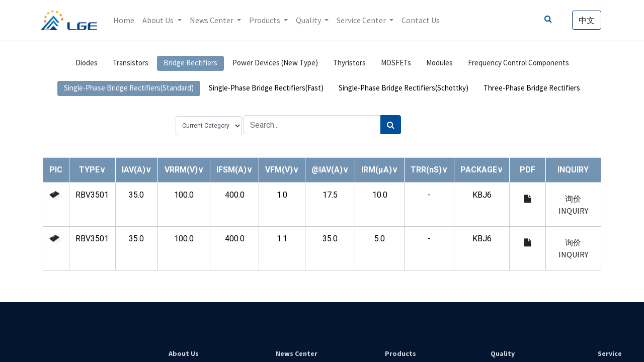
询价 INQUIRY (573, 205)
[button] (92, 170)
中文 (585, 20)
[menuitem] (126, 20)
